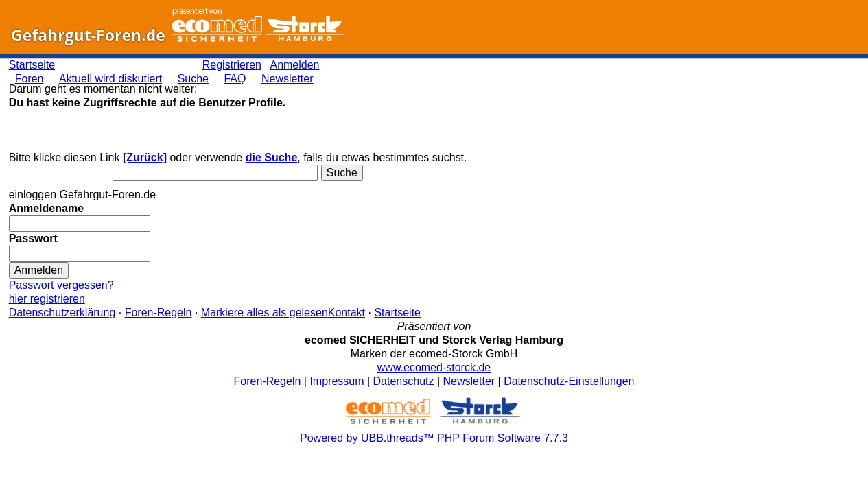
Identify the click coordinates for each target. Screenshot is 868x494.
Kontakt (347, 313)
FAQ (235, 79)
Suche (193, 79)
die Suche (272, 157)
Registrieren (232, 65)
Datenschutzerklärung (62, 313)
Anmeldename (46, 208)
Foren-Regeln (159, 313)
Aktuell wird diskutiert (110, 79)
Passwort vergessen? (61, 285)
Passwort (33, 238)
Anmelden (294, 65)
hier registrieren (47, 299)
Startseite (32, 65)
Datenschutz (404, 381)
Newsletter (288, 79)
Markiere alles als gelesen (265, 313)
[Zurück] (145, 157)
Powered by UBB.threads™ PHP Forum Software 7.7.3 (434, 438)
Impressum (337, 381)
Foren (30, 79)
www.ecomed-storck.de (434, 367)
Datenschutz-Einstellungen (569, 381)
